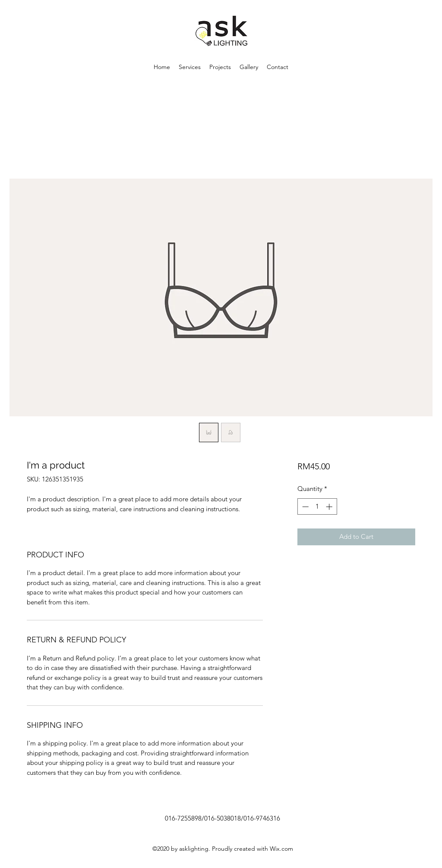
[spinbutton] (317, 507)
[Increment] (330, 507)
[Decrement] (305, 507)
